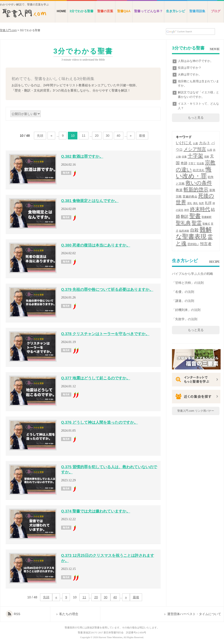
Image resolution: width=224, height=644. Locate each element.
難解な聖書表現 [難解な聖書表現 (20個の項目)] (194, 233)
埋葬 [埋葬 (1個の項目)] (207, 157)
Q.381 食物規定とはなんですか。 (90, 201)
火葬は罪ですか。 (190, 74)
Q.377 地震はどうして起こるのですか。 (96, 378)
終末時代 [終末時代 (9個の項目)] (200, 209)
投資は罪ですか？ (190, 68)
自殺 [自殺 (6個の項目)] (194, 230)
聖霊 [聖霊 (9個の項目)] (197, 223)
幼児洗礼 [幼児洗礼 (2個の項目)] (199, 170)
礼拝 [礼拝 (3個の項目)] (208, 203)
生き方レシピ (176, 11)
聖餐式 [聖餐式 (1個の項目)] (206, 224)
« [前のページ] (51, 136)
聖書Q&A (124, 11)
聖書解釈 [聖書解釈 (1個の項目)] (207, 217)
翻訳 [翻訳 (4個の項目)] (185, 217)
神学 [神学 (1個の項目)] (187, 210)
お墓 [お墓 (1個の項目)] (195, 143)
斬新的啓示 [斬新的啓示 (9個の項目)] (196, 189)
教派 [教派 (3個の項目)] (179, 190)
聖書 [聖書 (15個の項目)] (195, 216)
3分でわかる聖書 (81, 11)
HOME (61, 11)
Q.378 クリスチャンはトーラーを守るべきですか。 (105, 334)
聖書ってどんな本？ (148, 11)
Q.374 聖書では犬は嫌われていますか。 (96, 511)
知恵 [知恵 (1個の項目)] (201, 203)
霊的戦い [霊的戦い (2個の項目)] (193, 244)
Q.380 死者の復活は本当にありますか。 (96, 245)
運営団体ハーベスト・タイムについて (194, 614)
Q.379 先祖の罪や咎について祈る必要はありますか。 (107, 290)
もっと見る (196, 118)
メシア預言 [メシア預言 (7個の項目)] (195, 149)
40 (119, 136)
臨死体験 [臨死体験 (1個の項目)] (184, 231)
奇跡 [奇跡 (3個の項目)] (184, 163)
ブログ (216, 11)
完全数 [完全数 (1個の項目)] (200, 163)
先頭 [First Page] (40, 136)
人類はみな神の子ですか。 (195, 61)
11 (83, 136)
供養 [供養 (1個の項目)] (184, 157)
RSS (17, 614)
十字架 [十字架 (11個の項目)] (195, 156)
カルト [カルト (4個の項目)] (205, 143)
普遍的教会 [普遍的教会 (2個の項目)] (190, 196)
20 (97, 136)
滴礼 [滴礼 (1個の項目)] (195, 203)
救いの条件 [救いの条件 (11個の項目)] (199, 183)
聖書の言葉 (105, 11)
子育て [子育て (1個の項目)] (192, 163)
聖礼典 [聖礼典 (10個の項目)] (183, 223)
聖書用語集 (197, 11)
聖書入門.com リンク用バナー (196, 411)
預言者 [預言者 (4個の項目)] (206, 244)
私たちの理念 (69, 614)
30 (108, 136)
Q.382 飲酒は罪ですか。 (82, 156)
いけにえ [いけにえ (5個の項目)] (184, 143)
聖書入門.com (8, 30)
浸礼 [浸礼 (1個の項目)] (190, 203)
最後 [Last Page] (142, 136)
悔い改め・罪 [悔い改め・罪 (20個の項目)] (194, 173)
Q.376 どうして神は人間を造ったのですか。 (99, 422)
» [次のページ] (131, 136)
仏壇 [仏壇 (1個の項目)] (210, 150)
